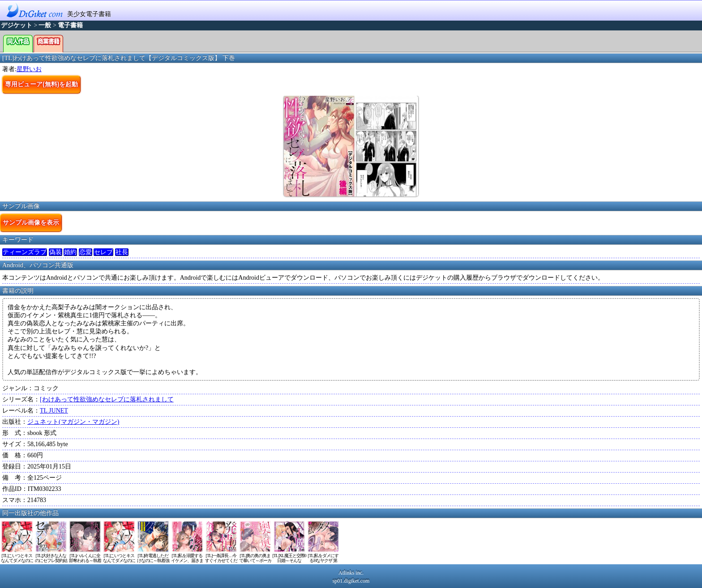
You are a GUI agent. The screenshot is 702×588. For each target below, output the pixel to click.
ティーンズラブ (25, 252)
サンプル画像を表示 (31, 222)
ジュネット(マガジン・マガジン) (73, 422)
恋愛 (86, 252)
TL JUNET (54, 411)
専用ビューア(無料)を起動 (41, 84)
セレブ (103, 252)
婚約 (70, 252)
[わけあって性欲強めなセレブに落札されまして (107, 399)
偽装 (56, 252)
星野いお (29, 69)
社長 (122, 252)
